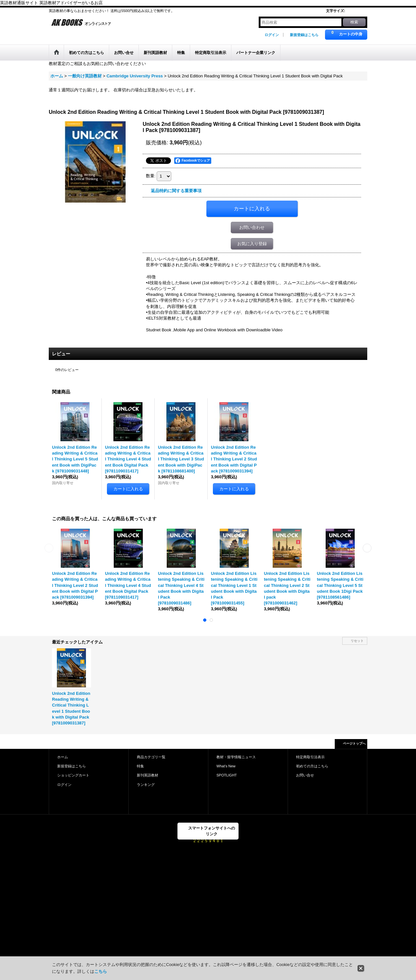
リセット (357, 641)
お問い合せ (305, 775)
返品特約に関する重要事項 (176, 191)
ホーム (63, 757)
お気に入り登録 (252, 244)
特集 (140, 766)
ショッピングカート (73, 775)
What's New (226, 766)
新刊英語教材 (148, 775)
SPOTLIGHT (227, 775)
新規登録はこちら (304, 35)
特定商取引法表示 (310, 757)
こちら (101, 971)
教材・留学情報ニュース (236, 757)
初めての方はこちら (312, 766)
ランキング (146, 785)
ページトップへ (354, 743)
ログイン (272, 35)
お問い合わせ (252, 227)
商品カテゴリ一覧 (151, 757)
